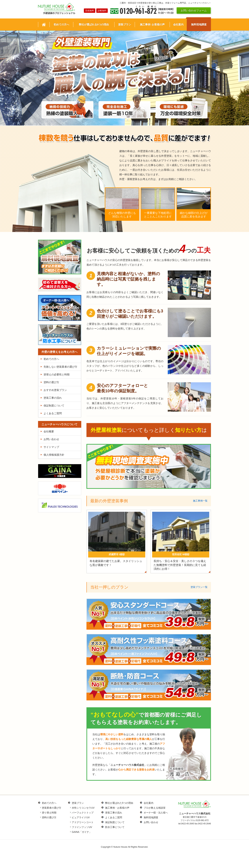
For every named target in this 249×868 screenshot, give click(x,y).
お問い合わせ (51, 439)
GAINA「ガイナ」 (82, 832)
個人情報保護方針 (54, 455)
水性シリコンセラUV (83, 808)
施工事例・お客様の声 (117, 808)
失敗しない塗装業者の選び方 (60, 367)
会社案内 (149, 803)
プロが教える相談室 (155, 808)
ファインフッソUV (82, 827)
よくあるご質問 (53, 413)
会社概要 (49, 431)
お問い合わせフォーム (194, 10)
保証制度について (54, 406)
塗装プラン (78, 803)
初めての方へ (51, 359)
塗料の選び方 (51, 382)
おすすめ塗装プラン (55, 390)
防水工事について (115, 827)
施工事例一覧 (200, 501)
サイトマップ (51, 447)
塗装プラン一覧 (199, 587)
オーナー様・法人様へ (156, 813)
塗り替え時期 (49, 813)
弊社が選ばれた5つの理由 (119, 803)
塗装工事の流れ (53, 398)
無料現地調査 (151, 817)
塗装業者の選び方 (52, 808)
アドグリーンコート (83, 822)
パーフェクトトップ (83, 813)
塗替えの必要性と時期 (57, 374)
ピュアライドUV (81, 817)
